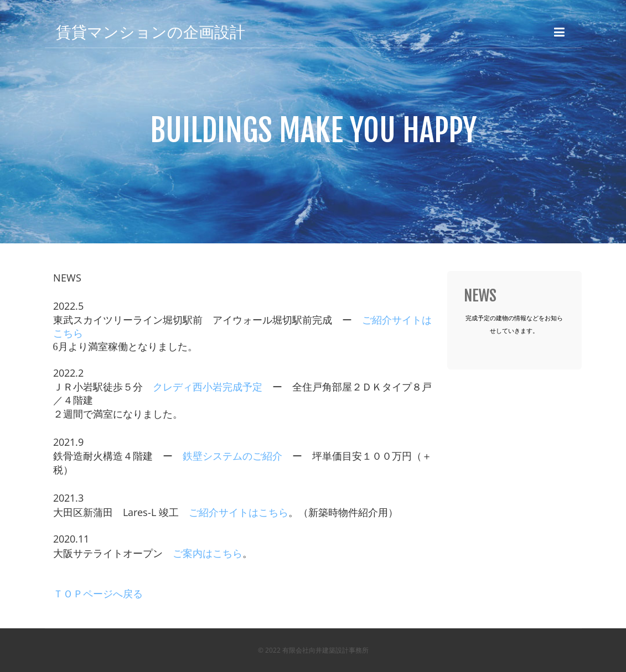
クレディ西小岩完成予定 (208, 387)
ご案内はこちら (208, 554)
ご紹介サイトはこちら (239, 513)
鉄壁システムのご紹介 (232, 456)
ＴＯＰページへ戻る (98, 594)
